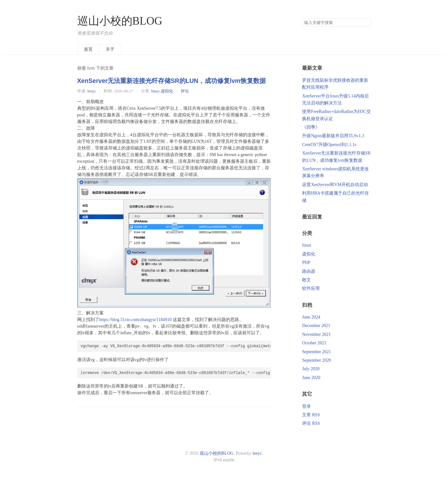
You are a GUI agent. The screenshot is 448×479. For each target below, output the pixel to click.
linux (156, 91)
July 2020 (311, 369)
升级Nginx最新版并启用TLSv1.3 (333, 136)
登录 (306, 406)
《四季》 (311, 127)
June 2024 (311, 317)
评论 (185, 91)
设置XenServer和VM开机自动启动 (335, 185)
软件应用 (311, 288)
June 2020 (311, 378)
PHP (306, 263)
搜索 (366, 23)
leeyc (92, 91)
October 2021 (314, 343)
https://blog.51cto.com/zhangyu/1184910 (136, 320)
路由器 (309, 271)
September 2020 (316, 360)
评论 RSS (311, 423)
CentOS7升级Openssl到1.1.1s (329, 145)
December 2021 (316, 326)
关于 (110, 49)
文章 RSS (311, 415)
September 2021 (316, 352)
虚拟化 (167, 91)
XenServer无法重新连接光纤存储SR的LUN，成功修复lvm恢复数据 (172, 81)
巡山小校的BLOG (120, 21)
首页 (88, 49)
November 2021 (316, 334)
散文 (306, 280)
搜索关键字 (302, 18)
